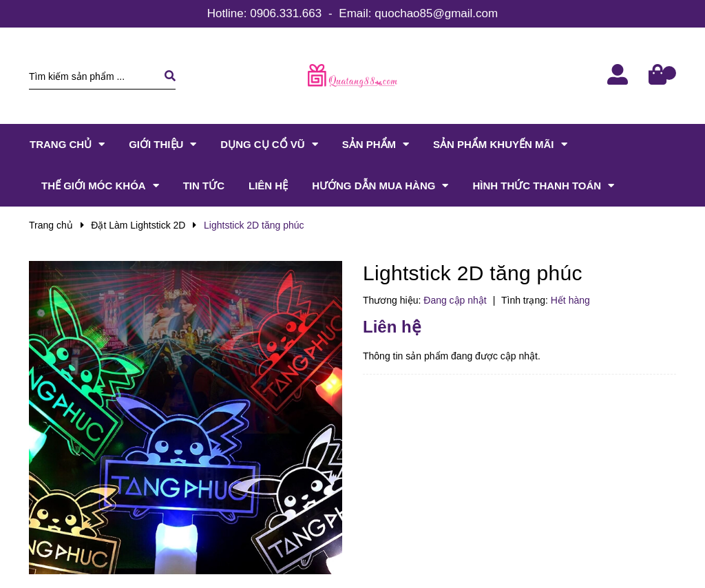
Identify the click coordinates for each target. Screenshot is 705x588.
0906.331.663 (286, 13)
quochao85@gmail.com (436, 13)
